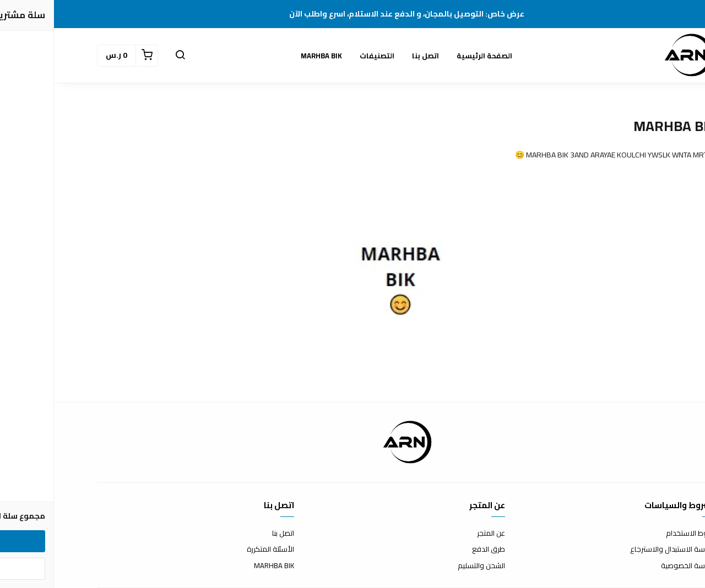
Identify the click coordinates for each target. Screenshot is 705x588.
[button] (126, 56)
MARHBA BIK (267, 56)
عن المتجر (437, 533)
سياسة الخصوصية (634, 566)
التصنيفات (323, 56)
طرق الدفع (435, 549)
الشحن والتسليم (427, 566)
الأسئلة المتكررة (216, 549)
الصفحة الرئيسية (430, 56)
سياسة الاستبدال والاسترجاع (619, 549)
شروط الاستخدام (637, 533)
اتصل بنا (372, 56)
